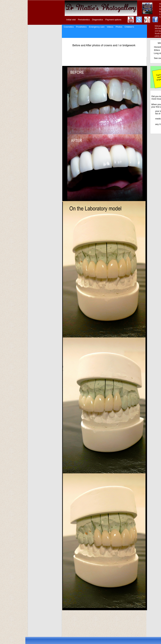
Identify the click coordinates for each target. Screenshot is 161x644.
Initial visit (71, 20)
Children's (129, 27)
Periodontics (84, 20)
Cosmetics (69, 27)
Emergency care (97, 27)
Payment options (113, 20)
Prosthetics (81, 27)
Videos (110, 27)
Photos (119, 27)
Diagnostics (98, 20)
